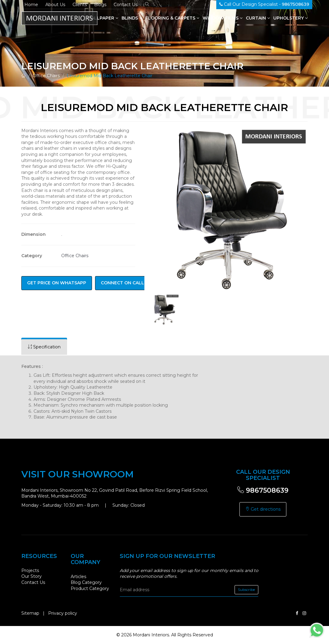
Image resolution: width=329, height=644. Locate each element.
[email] (189, 590)
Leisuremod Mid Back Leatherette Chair (110, 76)
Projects (30, 570)
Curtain (258, 18)
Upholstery (290, 18)
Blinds (132, 18)
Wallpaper (102, 18)
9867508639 (263, 490)
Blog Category (86, 582)
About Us (55, 5)
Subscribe (246, 590)
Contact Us (126, 5)
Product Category (90, 588)
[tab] (44, 347)
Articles (78, 577)
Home (31, 5)
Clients (80, 5)
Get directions (263, 509)
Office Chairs (46, 76)
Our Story (32, 576)
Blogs (100, 5)
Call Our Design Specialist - (264, 4)
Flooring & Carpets (172, 18)
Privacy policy (63, 613)
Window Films (223, 18)
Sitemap (30, 613)
